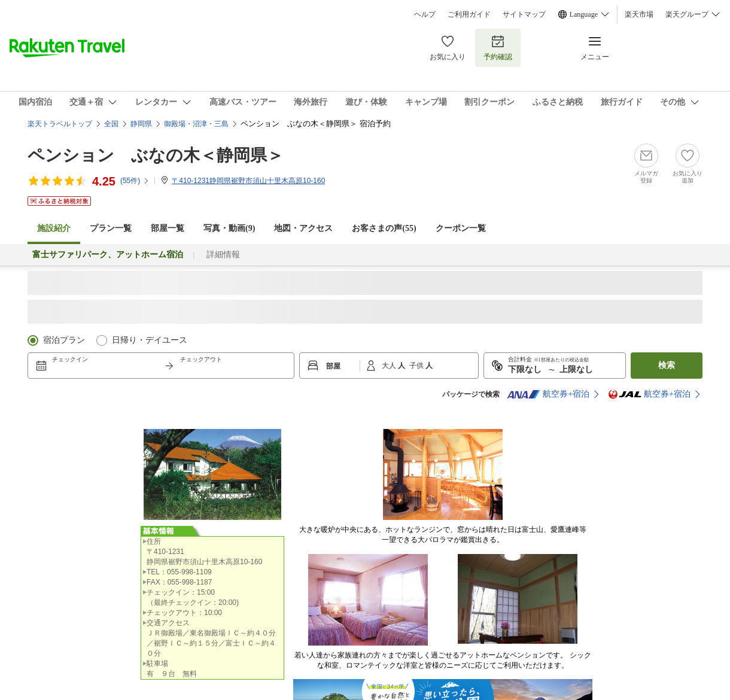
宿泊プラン (64, 340)
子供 (417, 366)
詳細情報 (223, 255)
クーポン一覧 (461, 228)
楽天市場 (639, 14)
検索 (667, 365)
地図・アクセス (303, 228)
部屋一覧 (168, 228)
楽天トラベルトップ (60, 124)
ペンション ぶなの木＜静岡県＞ (156, 155)
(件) (135, 181)
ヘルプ (425, 14)
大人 (390, 366)
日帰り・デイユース (150, 340)
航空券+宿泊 (548, 394)
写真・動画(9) (229, 228)
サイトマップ (524, 14)
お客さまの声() (384, 228)
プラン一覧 (111, 228)
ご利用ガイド (469, 14)
